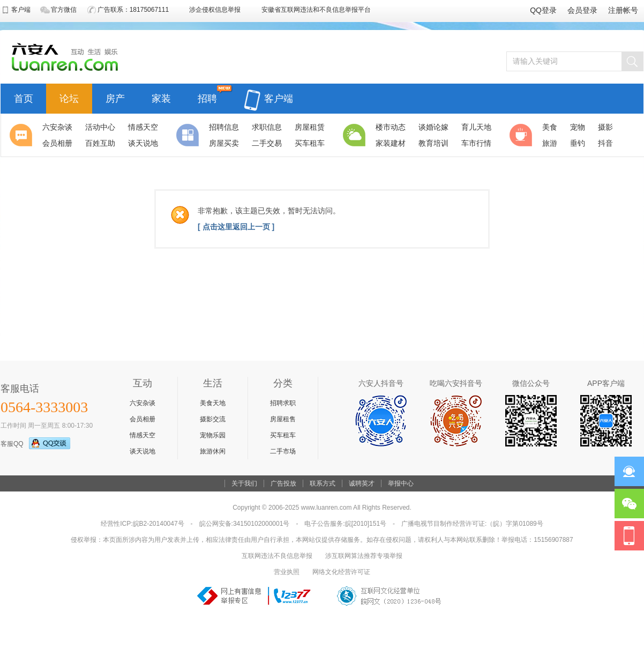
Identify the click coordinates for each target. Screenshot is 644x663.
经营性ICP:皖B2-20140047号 (142, 524)
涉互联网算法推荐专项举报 (364, 556)
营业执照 (287, 572)
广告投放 (283, 483)
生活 (356, 135)
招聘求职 (283, 403)
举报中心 (401, 483)
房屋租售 (283, 419)
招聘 (207, 97)
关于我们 (244, 483)
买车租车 (283, 435)
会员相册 (143, 419)
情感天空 (143, 435)
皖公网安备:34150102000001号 (245, 524)
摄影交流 (213, 419)
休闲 (522, 135)
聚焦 (23, 135)
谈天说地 (143, 451)
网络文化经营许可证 (341, 572)
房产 (115, 97)
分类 (189, 135)
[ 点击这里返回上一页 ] (236, 227)
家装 (161, 97)
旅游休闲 (213, 451)
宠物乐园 (213, 435)
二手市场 (283, 451)
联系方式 (323, 483)
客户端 (268, 92)
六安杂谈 (143, 403)
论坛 (69, 97)
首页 (24, 97)
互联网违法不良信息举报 (277, 556)
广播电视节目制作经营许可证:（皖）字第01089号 (472, 524)
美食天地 (213, 403)
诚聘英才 (362, 483)
